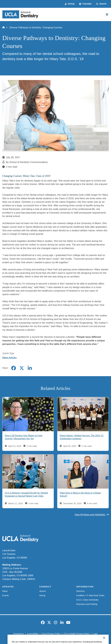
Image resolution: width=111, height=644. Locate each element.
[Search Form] (101, 4)
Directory (81, 591)
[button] (85, 4)
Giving (42, 595)
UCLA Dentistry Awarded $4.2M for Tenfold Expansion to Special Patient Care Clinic (26, 494)
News (5, 591)
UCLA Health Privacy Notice (76, 634)
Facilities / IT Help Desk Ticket (90, 595)
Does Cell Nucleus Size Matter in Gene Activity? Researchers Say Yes (24, 437)
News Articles (9, 358)
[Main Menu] (107, 14)
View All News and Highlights (92, 515)
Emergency (19, 634)
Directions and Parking (87, 604)
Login (95, 634)
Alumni (42, 591)
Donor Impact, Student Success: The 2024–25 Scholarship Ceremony (82, 437)
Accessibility (33, 634)
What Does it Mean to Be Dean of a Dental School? (80, 494)
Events (5, 595)
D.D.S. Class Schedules (88, 600)
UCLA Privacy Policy (51, 634)
